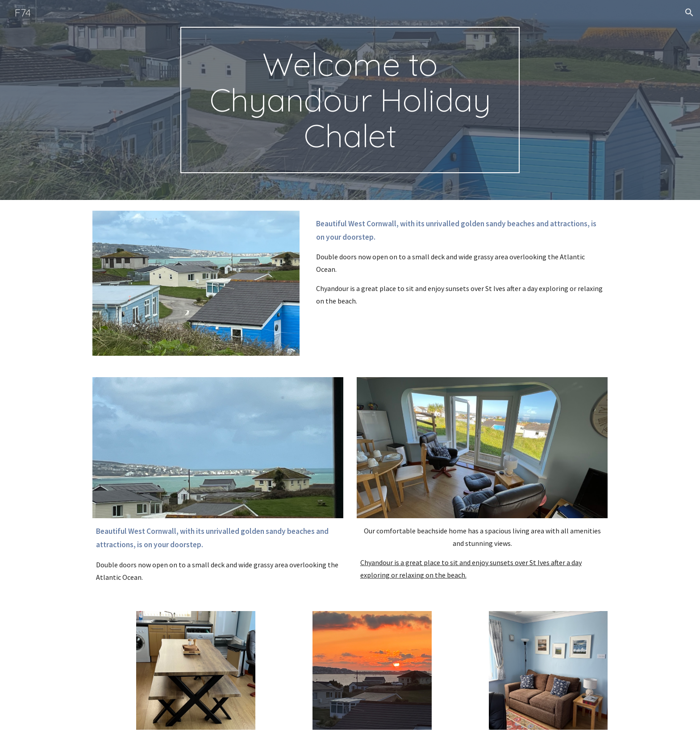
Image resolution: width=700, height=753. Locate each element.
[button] (689, 12)
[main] (350, 100)
